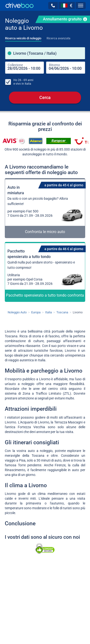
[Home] (20, 5)
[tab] (23, 37)
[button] (53, 6)
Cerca (45, 97)
